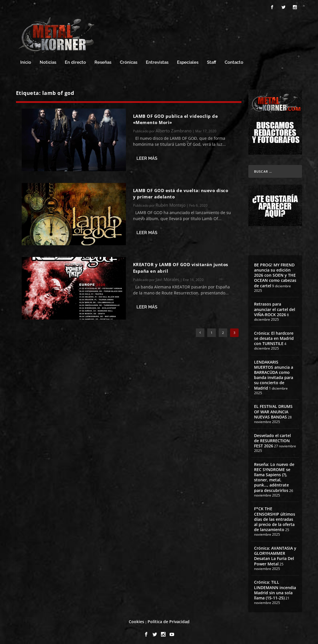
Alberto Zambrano (174, 128)
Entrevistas (157, 60)
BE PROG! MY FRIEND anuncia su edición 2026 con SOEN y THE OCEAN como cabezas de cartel (275, 273)
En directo (75, 60)
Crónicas (129, 60)
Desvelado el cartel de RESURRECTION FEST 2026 (272, 438)
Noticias (48, 60)
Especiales (188, 60)
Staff (212, 60)
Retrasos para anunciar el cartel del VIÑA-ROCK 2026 (275, 307)
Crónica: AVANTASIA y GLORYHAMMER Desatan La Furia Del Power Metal (275, 553)
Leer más (147, 156)
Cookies (136, 619)
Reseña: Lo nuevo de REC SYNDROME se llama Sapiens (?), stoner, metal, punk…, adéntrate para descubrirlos (274, 475)
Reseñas (103, 60)
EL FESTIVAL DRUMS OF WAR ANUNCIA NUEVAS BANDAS (273, 409)
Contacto (234, 60)
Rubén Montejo (171, 202)
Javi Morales (167, 277)
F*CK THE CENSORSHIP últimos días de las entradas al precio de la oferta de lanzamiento (275, 517)
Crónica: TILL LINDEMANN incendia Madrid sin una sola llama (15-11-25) (275, 587)
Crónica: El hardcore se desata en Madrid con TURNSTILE (274, 335)
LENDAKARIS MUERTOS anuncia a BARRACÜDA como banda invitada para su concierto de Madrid (274, 372)
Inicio (26, 60)
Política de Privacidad (169, 619)
